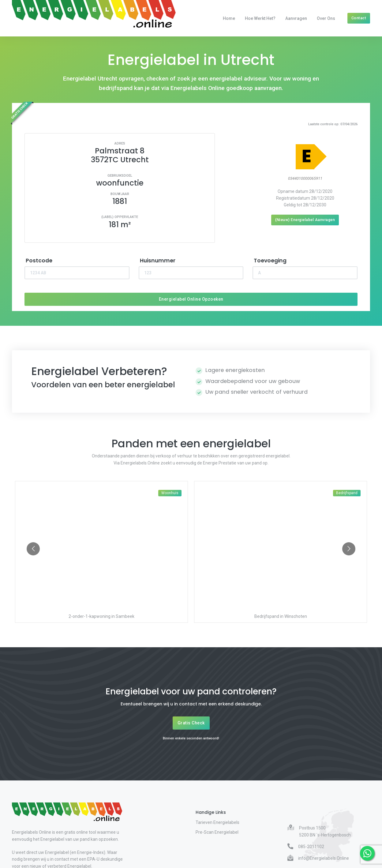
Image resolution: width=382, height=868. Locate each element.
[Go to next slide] (349, 549)
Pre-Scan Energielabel (217, 832)
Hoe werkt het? (260, 18)
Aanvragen (296, 18)
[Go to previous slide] (33, 549)
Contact (359, 18)
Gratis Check (191, 723)
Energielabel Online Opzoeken (191, 299)
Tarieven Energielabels (217, 822)
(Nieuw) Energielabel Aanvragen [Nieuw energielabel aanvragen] (305, 220)
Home (229, 18)
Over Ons (326, 18)
